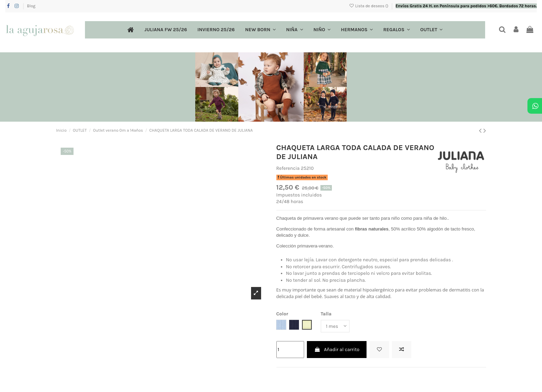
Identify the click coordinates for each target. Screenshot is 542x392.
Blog (31, 6)
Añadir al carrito (337, 350)
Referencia (288, 168)
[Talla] (335, 326)
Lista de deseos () (369, 6)
